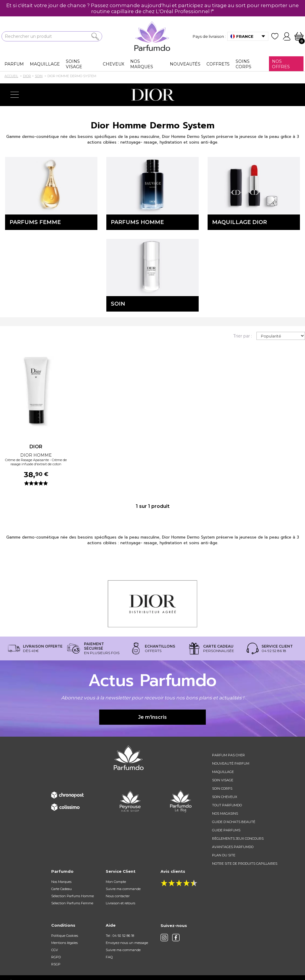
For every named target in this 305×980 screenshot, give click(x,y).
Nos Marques (61, 882)
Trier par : (243, 336)
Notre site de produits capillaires (245, 864)
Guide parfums (226, 830)
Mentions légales (64, 943)
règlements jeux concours (238, 839)
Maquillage (223, 772)
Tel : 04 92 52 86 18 (120, 936)
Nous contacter (118, 896)
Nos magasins (225, 813)
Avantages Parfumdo (233, 847)
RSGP (56, 964)
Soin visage (223, 780)
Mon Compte (116, 882)
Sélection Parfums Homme (73, 896)
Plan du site (224, 855)
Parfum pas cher (228, 755)
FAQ (109, 957)
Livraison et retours (120, 903)
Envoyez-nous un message (127, 943)
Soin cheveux (225, 797)
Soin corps (222, 788)
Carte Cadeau (62, 889)
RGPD (56, 957)
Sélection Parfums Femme (72, 903)
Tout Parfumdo (227, 805)
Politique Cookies (65, 936)
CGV (55, 950)
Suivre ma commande (123, 889)
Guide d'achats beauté (234, 822)
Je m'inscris (152, 717)
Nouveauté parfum (231, 763)
